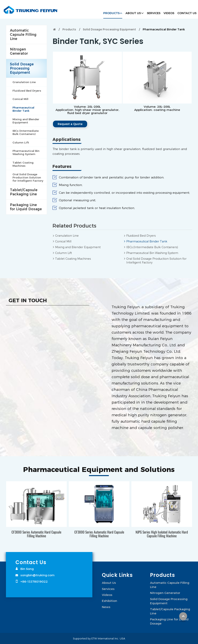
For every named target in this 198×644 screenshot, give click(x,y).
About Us (109, 583)
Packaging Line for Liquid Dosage (26, 207)
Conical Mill (63, 241)
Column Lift (64, 253)
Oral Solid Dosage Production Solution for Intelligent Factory (156, 261)
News (106, 607)
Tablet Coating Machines (73, 259)
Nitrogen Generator (19, 51)
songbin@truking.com (37, 575)
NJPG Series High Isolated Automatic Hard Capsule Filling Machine (162, 534)
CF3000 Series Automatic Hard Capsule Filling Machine (36, 534)
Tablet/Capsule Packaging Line (24, 192)
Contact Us (187, 13)
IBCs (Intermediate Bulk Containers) (152, 247)
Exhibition (110, 601)
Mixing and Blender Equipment (78, 247)
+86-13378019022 (34, 581)
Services (154, 13)
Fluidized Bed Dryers (141, 236)
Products (69, 29)
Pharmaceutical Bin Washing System (152, 253)
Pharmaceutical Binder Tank (147, 241)
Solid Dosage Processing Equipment (109, 29)
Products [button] (111, 13)
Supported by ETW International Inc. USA (99, 639)
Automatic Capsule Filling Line (23, 34)
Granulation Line (67, 236)
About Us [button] (133, 13)
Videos (169, 13)
